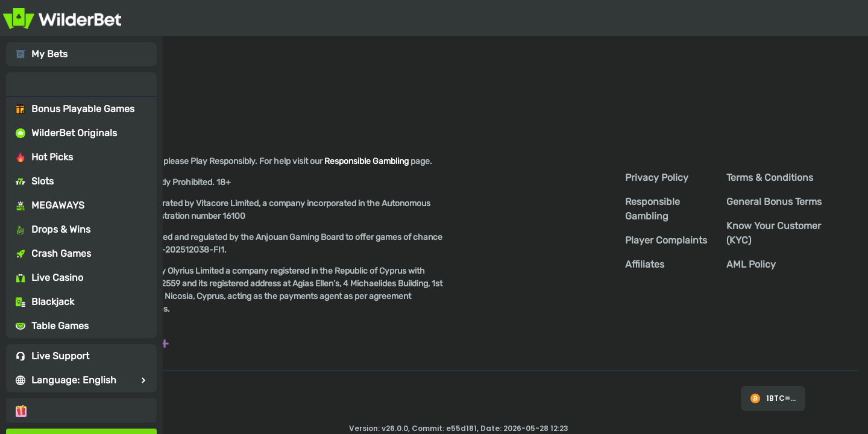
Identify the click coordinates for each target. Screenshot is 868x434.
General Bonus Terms (774, 202)
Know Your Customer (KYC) (774, 233)
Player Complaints (666, 240)
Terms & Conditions (770, 178)
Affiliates (645, 264)
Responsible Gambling (653, 209)
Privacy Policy (657, 178)
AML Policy (751, 264)
